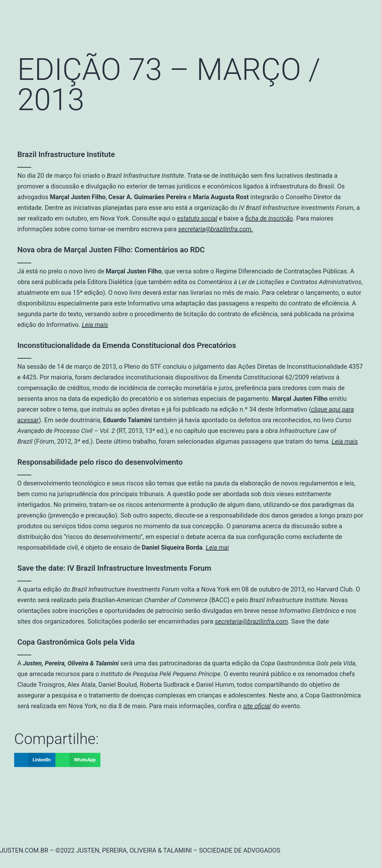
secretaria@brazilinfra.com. (216, 229)
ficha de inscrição (269, 218)
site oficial (257, 706)
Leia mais (95, 325)
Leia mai (217, 547)
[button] (35, 760)
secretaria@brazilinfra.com (251, 621)
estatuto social (197, 218)
